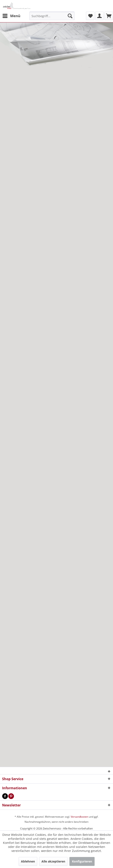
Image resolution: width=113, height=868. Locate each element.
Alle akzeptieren (53, 861)
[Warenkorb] (109, 16)
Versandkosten (79, 817)
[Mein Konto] (99, 16)
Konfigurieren (82, 861)
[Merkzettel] (90, 16)
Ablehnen (28, 861)
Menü (11, 15)
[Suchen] (70, 16)
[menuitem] (11, 16)
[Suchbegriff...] (52, 16)
